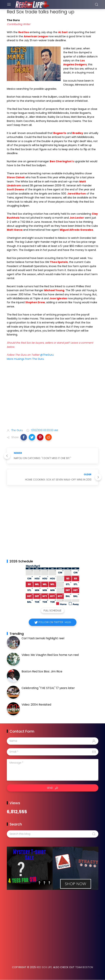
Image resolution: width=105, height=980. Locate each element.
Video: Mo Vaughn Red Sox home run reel (50, 655)
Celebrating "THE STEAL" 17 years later (48, 688)
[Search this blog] (53, 834)
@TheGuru (47, 355)
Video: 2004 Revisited (36, 705)
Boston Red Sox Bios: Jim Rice (42, 671)
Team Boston (84, 967)
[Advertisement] (53, 397)
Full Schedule (52, 610)
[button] (24, 437)
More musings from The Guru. (26, 359)
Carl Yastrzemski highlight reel (43, 638)
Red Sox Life (44, 967)
